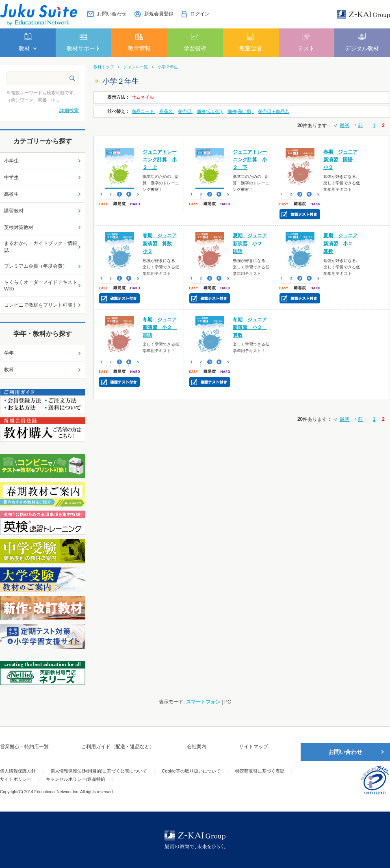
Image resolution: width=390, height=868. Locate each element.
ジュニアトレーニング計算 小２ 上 (160, 160)
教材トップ (104, 67)
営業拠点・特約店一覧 (24, 747)
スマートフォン (203, 702)
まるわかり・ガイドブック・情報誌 (41, 247)
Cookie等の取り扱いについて (191, 771)
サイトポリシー (16, 779)
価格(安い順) (210, 111)
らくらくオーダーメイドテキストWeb (41, 286)
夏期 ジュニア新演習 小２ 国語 (250, 243)
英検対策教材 (19, 227)
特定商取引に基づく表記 (260, 771)
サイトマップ (253, 747)
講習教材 (14, 211)
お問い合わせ (345, 752)
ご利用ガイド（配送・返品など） (118, 747)
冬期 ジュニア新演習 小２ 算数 (250, 327)
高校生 (11, 194)
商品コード (143, 111)
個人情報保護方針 (18, 771)
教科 (9, 370)
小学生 (11, 161)
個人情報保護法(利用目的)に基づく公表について (99, 771)
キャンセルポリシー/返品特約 (76, 779)
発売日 (185, 111)
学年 (9, 353)
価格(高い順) (241, 111)
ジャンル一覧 (136, 67)
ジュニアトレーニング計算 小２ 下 (250, 160)
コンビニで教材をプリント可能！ (41, 305)
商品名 (167, 111)
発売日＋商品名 (274, 111)
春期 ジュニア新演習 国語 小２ (340, 160)
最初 (344, 126)
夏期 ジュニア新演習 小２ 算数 (340, 243)
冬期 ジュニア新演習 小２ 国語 (160, 327)
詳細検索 (69, 110)
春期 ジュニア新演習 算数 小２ (160, 243)
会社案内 (197, 747)
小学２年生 (168, 67)
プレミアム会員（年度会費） (36, 266)
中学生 (11, 177)
